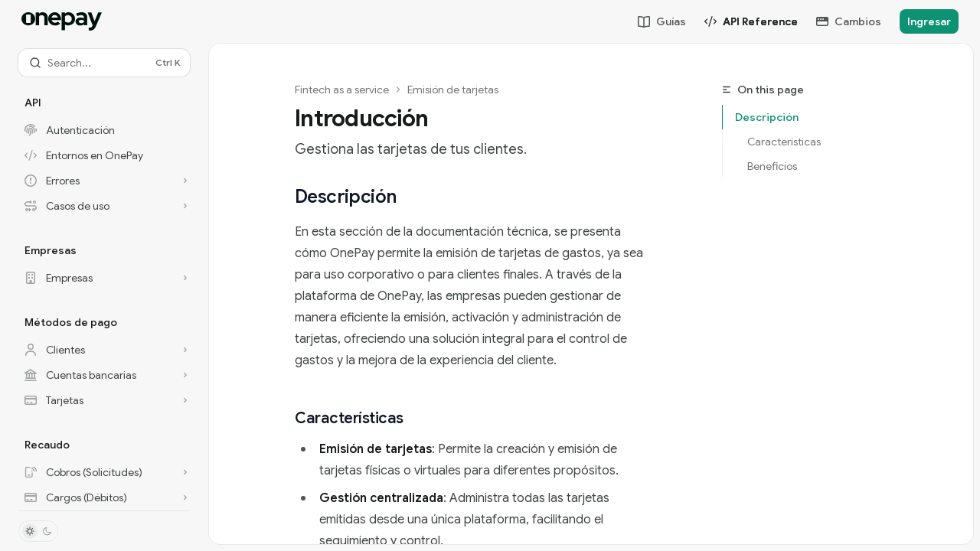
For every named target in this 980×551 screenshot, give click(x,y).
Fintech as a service (342, 90)
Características (784, 142)
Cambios (849, 21)
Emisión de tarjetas (453, 90)
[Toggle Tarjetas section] (104, 400)
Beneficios (772, 166)
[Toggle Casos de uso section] (104, 206)
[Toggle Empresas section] (104, 278)
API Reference (751, 21)
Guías (662, 21)
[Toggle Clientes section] (104, 350)
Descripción (767, 117)
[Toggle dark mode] (38, 531)
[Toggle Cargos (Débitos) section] (104, 497)
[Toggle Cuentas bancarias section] (104, 375)
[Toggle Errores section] (104, 181)
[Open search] (104, 63)
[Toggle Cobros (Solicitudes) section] (104, 472)
